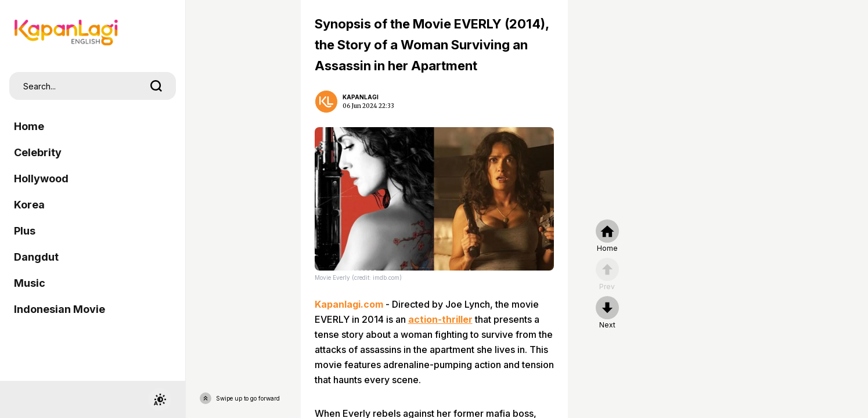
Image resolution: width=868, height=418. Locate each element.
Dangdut (36, 257)
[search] (156, 86)
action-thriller (440, 319)
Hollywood (41, 179)
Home (29, 126)
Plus (25, 231)
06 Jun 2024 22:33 (368, 106)
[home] (607, 236)
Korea (29, 205)
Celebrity (38, 152)
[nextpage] (607, 313)
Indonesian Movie (60, 309)
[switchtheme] (160, 399)
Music (30, 283)
